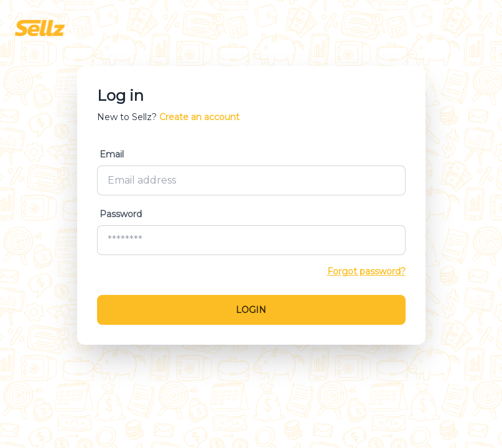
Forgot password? (366, 271)
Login (251, 310)
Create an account (199, 117)
